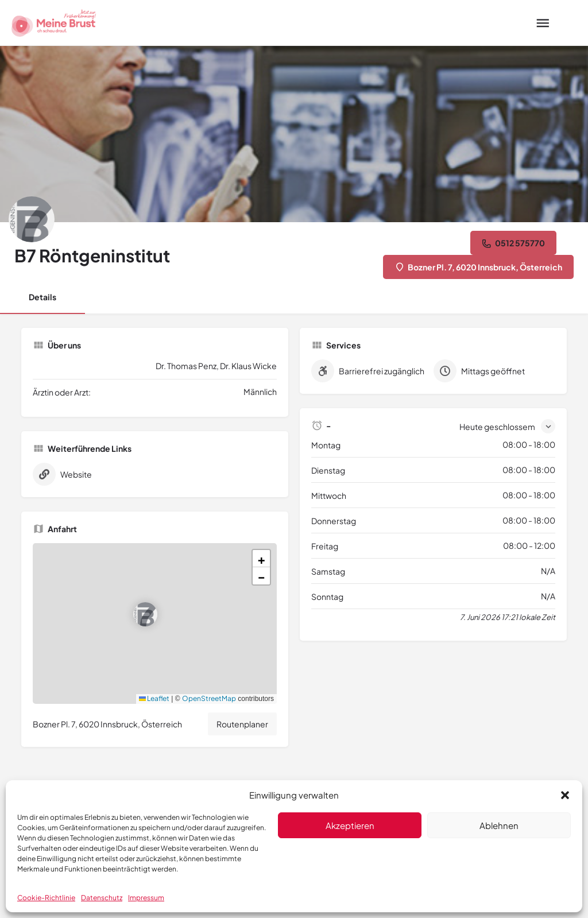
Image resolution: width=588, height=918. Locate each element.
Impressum (146, 898)
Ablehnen (499, 825)
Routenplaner (242, 724)
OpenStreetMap (209, 698)
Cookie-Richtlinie (46, 898)
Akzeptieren (350, 825)
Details (42, 297)
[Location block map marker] (145, 614)
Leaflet (154, 698)
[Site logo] (55, 23)
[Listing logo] (32, 219)
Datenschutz (102, 898)
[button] (565, 795)
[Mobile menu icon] (543, 23)
